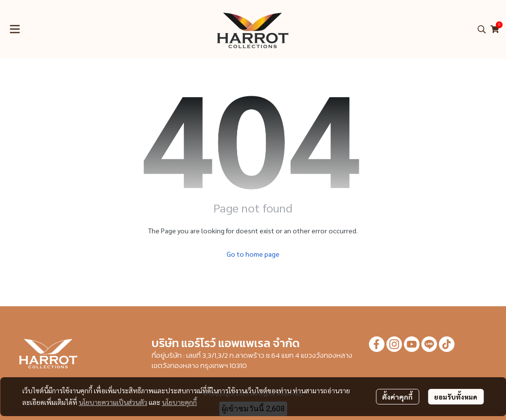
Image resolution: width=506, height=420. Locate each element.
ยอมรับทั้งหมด (456, 397)
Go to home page (253, 254)
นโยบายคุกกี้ (179, 402)
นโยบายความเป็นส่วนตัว (113, 402)
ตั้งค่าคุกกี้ (397, 397)
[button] (482, 29)
